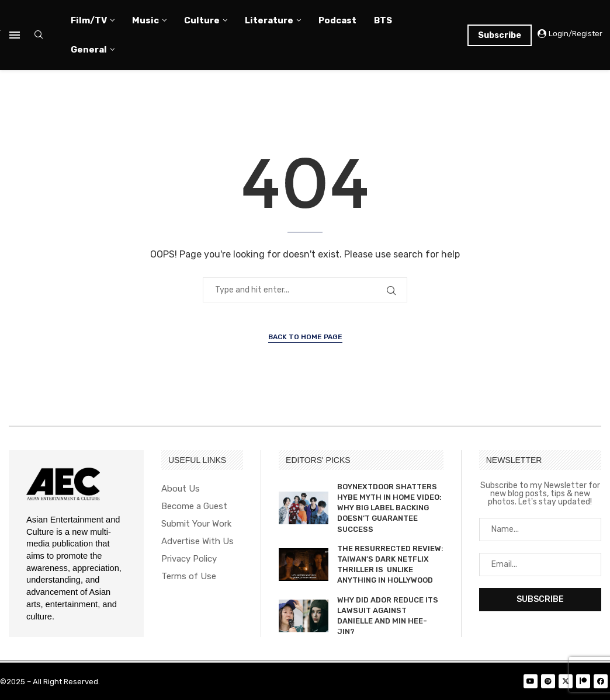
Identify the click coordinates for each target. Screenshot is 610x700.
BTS (383, 20)
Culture (202, 20)
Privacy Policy (189, 559)
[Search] (39, 35)
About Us (181, 489)
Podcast (337, 20)
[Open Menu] (15, 35)
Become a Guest (194, 506)
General (89, 50)
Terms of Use (189, 577)
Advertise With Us (197, 541)
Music (145, 20)
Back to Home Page (305, 337)
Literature (269, 20)
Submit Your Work (196, 524)
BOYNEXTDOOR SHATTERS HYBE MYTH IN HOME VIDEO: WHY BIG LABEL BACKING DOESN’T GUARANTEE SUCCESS (389, 508)
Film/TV (89, 20)
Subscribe (500, 35)
